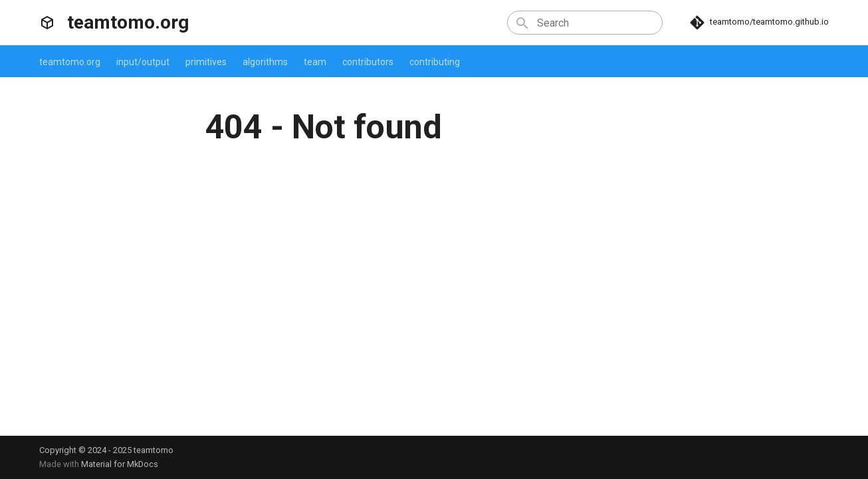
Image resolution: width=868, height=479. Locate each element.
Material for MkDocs (120, 464)
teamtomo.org (70, 62)
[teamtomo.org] (47, 23)
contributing (435, 62)
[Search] (585, 23)
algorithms (265, 62)
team (315, 62)
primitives (206, 62)
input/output (143, 62)
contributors (368, 62)
